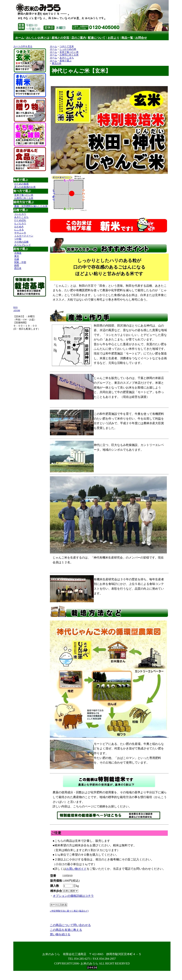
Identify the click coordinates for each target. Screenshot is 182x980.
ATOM (17, 310)
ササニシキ (20, 233)
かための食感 (21, 184)
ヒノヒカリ (20, 223)
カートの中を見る (23, 46)
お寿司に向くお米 (24, 198)
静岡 (17, 265)
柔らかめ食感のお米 (25, 187)
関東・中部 (20, 262)
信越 (17, 259)
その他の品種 (21, 242)
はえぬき (19, 226)
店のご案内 (79, 38)
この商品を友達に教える (66, 930)
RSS (15, 307)
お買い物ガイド (76, 869)
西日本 (18, 268)
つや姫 (18, 239)
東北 (17, 256)
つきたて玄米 (67, 46)
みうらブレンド (23, 245)
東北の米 (57, 63)
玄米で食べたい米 (24, 195)
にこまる (19, 230)
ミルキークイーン (24, 236)
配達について (97, 38)
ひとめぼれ (20, 220)
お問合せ (141, 38)
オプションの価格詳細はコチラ (73, 896)
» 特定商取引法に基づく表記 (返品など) (69, 911)
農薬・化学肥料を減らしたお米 (31, 206)
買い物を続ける (60, 934)
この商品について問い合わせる (70, 925)
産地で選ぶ (66, 61)
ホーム (20, 38)
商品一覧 (127, 38)
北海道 (18, 253)
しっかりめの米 (68, 49)
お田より (113, 38)
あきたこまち (21, 217)
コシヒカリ (20, 214)
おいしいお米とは (38, 38)
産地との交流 (60, 38)
